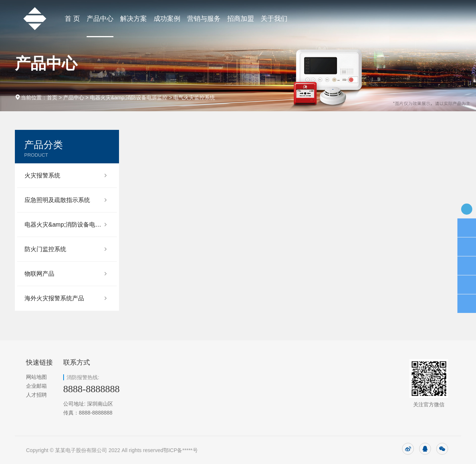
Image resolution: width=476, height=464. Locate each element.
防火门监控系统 (45, 249)
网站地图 (36, 377)
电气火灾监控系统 (194, 97)
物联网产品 (39, 274)
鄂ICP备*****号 (181, 450)
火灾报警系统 (42, 175)
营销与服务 (204, 19)
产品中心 (100, 19)
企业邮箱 (36, 386)
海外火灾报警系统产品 (54, 298)
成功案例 (167, 19)
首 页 (72, 19)
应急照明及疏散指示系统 (57, 200)
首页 (52, 97)
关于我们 (274, 19)
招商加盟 (241, 19)
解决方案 (134, 19)
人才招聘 (36, 395)
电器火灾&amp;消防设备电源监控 (129, 97)
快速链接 (39, 362)
